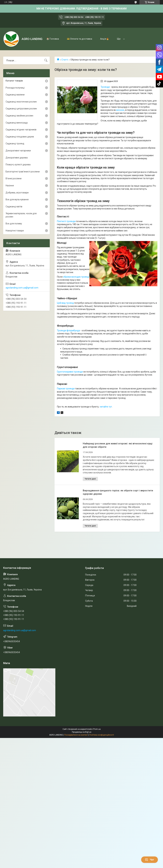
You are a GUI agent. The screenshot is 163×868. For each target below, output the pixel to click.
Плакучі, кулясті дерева (18, 165)
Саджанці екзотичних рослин (21, 102)
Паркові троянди (66, 389)
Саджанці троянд (15, 144)
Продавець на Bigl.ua (82, 732)
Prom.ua (97, 729)
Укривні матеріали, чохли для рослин (21, 215)
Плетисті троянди (66, 221)
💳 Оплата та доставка (79, 39)
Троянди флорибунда (68, 330)
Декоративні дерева (17, 158)
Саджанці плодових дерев (20, 137)
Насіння (10, 186)
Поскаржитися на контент (76, 735)
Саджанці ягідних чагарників (21, 130)
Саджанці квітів (14, 207)
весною (120, 110)
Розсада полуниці (15, 88)
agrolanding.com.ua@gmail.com (22, 288)
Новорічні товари (15, 231)
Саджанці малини (15, 95)
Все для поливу (14, 224)
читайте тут (106, 407)
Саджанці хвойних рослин (19, 116)
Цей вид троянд (65, 303)
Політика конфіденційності (102, 735)
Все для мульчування (17, 199)
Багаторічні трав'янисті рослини (23, 172)
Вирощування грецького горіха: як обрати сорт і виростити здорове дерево (118, 492)
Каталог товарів (14, 81)
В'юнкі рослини (14, 178)
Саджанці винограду (17, 123)
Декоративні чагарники (18, 151)
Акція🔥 (105, 39)
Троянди (105, 87)
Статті (65, 60)
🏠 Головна (53, 39)
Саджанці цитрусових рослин (21, 109)
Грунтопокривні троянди (70, 372)
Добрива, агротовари (17, 193)
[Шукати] (46, 60)
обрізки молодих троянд (76, 277)
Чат (150, 860)
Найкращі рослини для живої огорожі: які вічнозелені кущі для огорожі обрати (118, 445)
